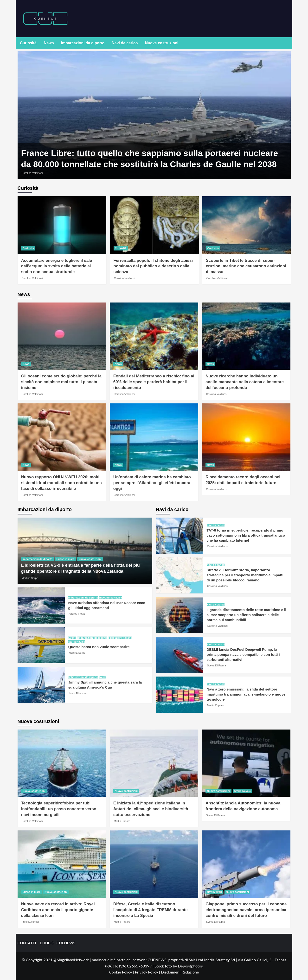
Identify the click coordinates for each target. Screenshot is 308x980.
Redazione (190, 972)
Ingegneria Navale (111, 598)
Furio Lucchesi (30, 922)
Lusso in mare (66, 559)
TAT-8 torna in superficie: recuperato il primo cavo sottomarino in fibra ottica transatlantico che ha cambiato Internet (246, 535)
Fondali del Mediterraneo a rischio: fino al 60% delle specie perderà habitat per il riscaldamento (154, 382)
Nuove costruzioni (162, 43)
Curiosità (28, 43)
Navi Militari (214, 892)
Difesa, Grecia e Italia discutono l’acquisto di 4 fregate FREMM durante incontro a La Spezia (151, 910)
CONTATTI (27, 943)
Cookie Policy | (122, 972)
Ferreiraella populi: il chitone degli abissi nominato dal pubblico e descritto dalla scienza (153, 266)
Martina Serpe (30, 578)
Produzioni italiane (120, 638)
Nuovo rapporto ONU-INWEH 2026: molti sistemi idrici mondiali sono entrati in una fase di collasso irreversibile (61, 483)
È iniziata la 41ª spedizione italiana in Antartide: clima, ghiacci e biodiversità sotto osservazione (151, 809)
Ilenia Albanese (78, 693)
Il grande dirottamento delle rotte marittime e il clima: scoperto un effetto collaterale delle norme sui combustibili (247, 615)
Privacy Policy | (148, 972)
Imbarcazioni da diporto (83, 43)
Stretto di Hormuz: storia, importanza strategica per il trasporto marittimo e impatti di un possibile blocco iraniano (245, 575)
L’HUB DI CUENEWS (58, 943)
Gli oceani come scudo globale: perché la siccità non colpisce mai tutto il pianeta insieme (61, 382)
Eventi (72, 638)
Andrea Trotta (77, 614)
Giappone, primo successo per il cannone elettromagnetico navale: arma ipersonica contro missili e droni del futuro (246, 910)
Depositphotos (190, 966)
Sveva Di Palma (217, 665)
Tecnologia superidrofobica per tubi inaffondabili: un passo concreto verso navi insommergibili (59, 809)
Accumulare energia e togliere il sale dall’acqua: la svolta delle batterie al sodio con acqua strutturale (57, 266)
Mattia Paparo (215, 705)
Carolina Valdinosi (32, 173)
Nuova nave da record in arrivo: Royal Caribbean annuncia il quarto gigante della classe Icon (58, 910)
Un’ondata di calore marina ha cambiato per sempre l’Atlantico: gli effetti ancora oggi (152, 483)
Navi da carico (125, 43)
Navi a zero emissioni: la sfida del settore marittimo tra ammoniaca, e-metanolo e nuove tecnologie (246, 694)
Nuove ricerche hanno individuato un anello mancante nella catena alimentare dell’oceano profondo (245, 382)
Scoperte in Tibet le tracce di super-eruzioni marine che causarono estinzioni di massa (246, 266)
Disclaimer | (171, 972)
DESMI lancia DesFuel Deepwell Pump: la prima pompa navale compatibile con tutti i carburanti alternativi (243, 654)
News (49, 43)
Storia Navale (77, 642)
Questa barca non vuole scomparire (99, 647)
